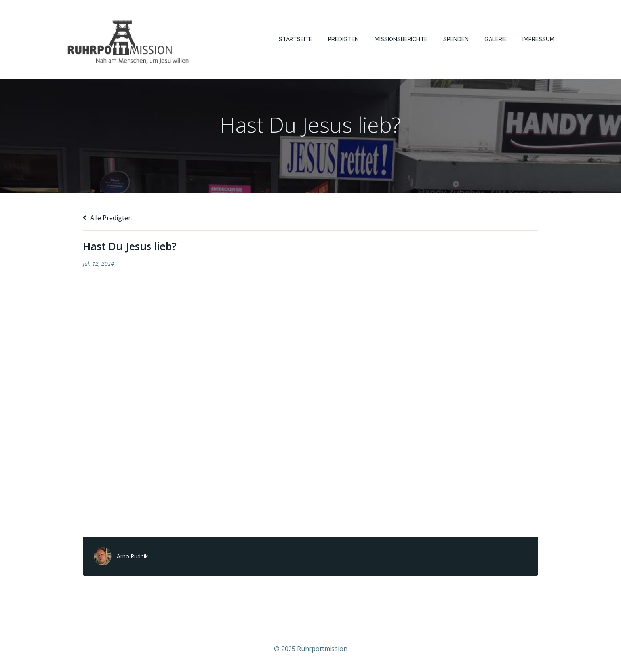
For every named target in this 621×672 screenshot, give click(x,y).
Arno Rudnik (132, 556)
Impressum (538, 39)
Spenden (456, 39)
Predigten (343, 39)
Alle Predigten (107, 218)
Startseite (295, 39)
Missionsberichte (401, 39)
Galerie (495, 39)
